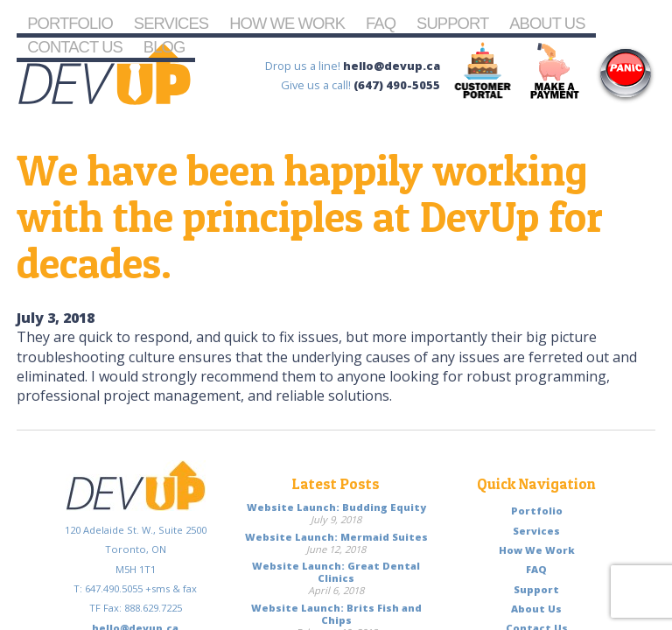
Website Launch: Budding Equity (336, 507)
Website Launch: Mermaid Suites (336, 537)
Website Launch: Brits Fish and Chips (336, 614)
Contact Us (75, 47)
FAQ (381, 23)
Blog (164, 47)
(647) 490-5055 (397, 85)
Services (171, 23)
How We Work (287, 23)
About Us (547, 23)
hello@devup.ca (392, 66)
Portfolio (70, 23)
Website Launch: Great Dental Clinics (336, 572)
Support (452, 23)
